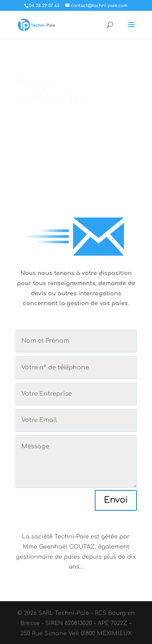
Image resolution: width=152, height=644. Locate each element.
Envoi (116, 500)
